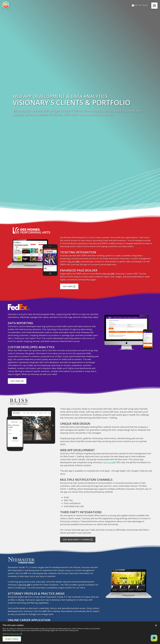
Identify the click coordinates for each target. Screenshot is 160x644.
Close (156, 625)
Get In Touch (140, 5)
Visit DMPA (69, 286)
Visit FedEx (17, 381)
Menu (155, 6)
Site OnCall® (74, 262)
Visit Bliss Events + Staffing (78, 540)
